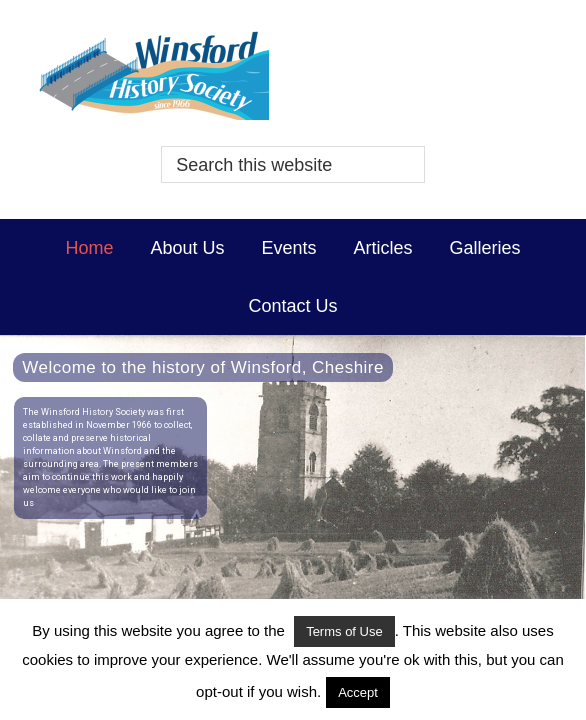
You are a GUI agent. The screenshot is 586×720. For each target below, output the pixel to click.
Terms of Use (344, 631)
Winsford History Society (292, 75)
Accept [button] (358, 692)
